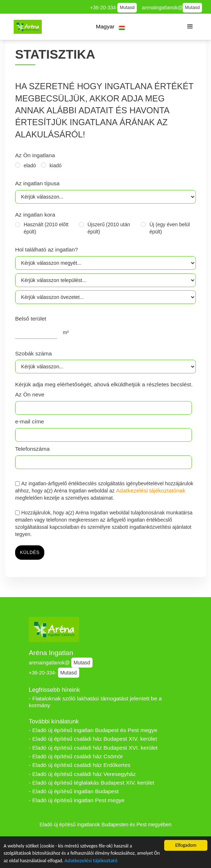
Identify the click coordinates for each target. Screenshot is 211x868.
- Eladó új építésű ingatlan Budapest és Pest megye (93, 730)
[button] (111, 27)
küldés (30, 553)
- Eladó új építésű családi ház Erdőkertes (80, 765)
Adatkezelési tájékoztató (91, 861)
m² (66, 332)
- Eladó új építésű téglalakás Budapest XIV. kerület (91, 783)
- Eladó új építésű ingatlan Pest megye (77, 800)
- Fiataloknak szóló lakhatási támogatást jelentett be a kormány (95, 702)
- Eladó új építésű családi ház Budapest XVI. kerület (93, 748)
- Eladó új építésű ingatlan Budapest (74, 791)
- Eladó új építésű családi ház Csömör (76, 756)
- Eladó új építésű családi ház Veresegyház (82, 774)
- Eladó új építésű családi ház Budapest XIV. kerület (93, 739)
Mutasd (127, 8)
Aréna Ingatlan (51, 653)
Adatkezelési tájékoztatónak (151, 490)
